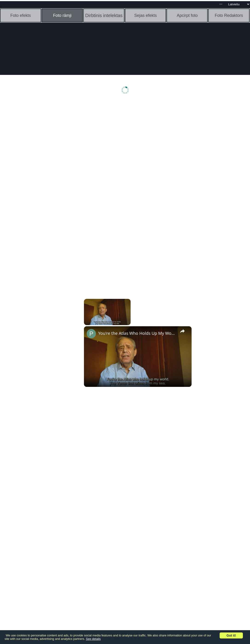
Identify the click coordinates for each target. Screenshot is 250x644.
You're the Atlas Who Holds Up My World (137, 333)
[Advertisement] (36, 174)
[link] (91, 334)
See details (93, 639)
